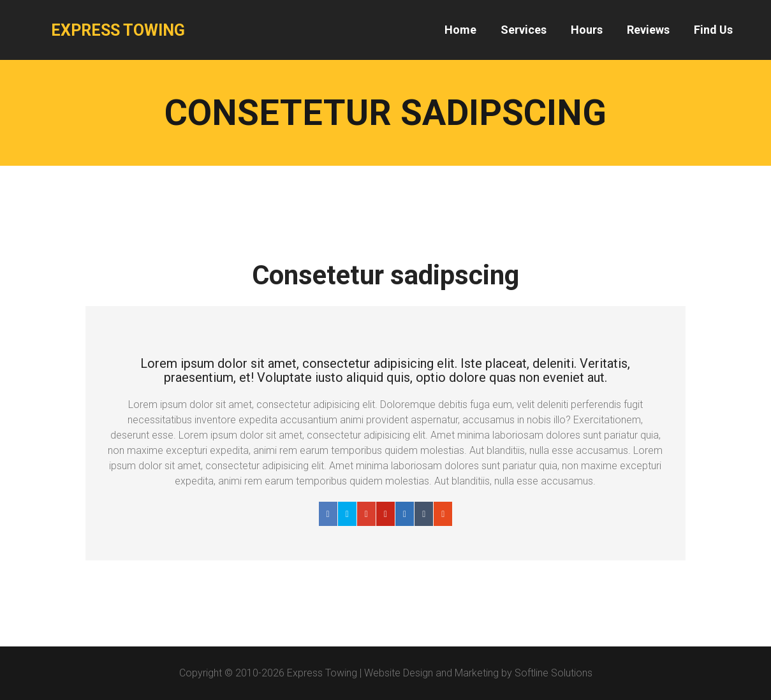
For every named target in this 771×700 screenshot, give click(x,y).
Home (460, 30)
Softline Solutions (554, 673)
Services (524, 30)
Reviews (648, 30)
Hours (587, 30)
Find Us (713, 30)
